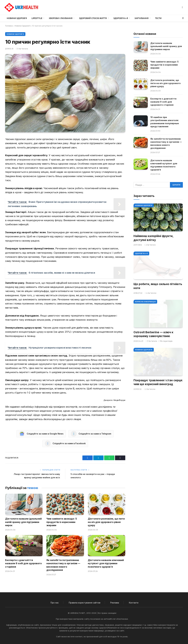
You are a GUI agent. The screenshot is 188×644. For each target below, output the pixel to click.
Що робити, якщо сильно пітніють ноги (158, 286)
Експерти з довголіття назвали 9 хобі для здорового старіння (23, 563)
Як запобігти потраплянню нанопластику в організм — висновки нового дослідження (63, 565)
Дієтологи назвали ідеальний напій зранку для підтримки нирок (23, 522)
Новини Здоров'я (22, 26)
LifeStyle (37, 18)
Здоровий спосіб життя (93, 18)
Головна (9, 26)
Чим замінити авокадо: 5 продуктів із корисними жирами (62, 522)
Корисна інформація (145, 302)
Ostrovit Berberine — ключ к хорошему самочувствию (153, 334)
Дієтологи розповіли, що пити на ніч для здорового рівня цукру (106, 522)
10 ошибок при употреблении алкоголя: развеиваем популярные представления (165, 122)
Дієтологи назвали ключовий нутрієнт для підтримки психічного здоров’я (106, 563)
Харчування (142, 18)
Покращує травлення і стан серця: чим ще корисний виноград (158, 382)
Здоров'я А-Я (141, 253)
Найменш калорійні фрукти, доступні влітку (153, 238)
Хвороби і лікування (61, 18)
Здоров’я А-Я (121, 18)
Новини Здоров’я (17, 18)
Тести (158, 18)
